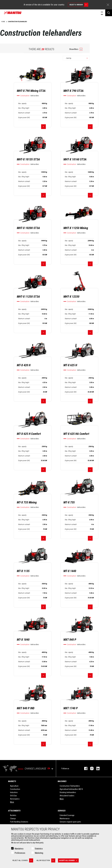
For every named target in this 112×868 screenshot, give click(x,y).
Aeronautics (15, 799)
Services (62, 811)
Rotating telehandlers (68, 792)
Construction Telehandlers (70, 786)
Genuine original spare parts (70, 822)
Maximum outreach (24, 113)
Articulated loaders (67, 796)
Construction (15, 789)
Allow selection (46, 860)
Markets (12, 781)
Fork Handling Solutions (19, 822)
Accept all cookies (69, 860)
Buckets (13, 815)
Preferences (20, 853)
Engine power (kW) (24, 118)
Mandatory (19, 849)
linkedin (97, 768)
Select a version (79, 5)
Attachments (14, 811)
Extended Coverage (67, 815)
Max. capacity (22, 104)
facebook (84, 768)
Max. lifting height (24, 108)
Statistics (39, 849)
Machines (62, 781)
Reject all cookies (23, 860)
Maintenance (65, 819)
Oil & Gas (13, 796)
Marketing (39, 853)
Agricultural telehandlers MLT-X (71, 789)
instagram (91, 768)
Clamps (13, 819)
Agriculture (14, 786)
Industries (14, 792)
